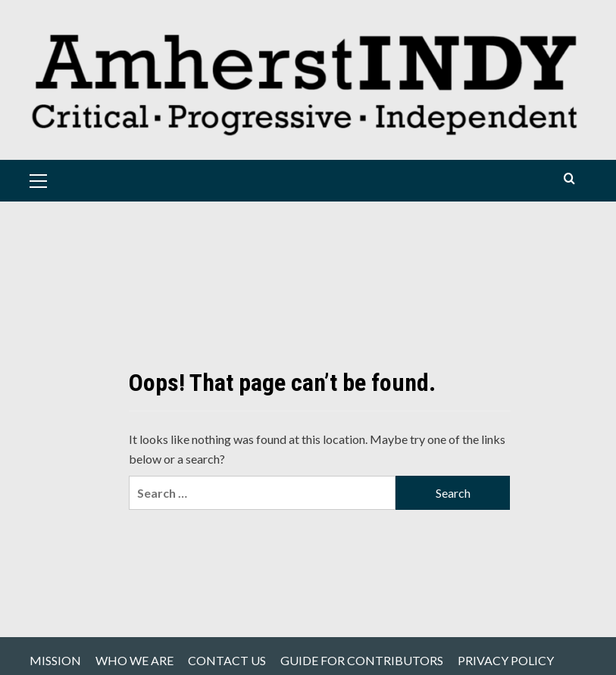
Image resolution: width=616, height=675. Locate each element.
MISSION (55, 660)
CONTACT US (227, 660)
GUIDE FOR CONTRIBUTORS (362, 660)
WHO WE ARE (134, 660)
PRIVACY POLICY (506, 660)
